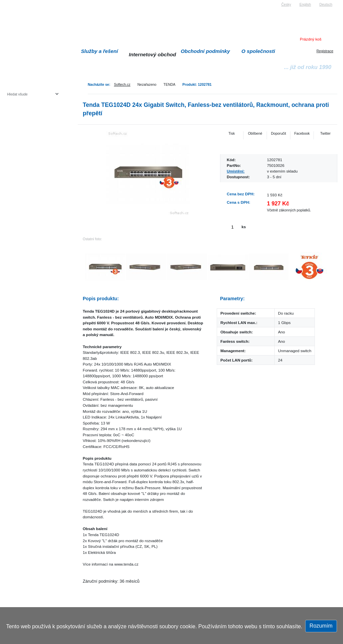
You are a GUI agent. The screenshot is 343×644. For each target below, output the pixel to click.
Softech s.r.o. (17, 2)
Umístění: (236, 171)
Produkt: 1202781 (197, 84)
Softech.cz (122, 84)
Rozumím (321, 626)
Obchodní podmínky (205, 51)
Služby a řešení (100, 51)
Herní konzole (30, 148)
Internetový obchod (152, 54)
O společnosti (258, 51)
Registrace (325, 51)
